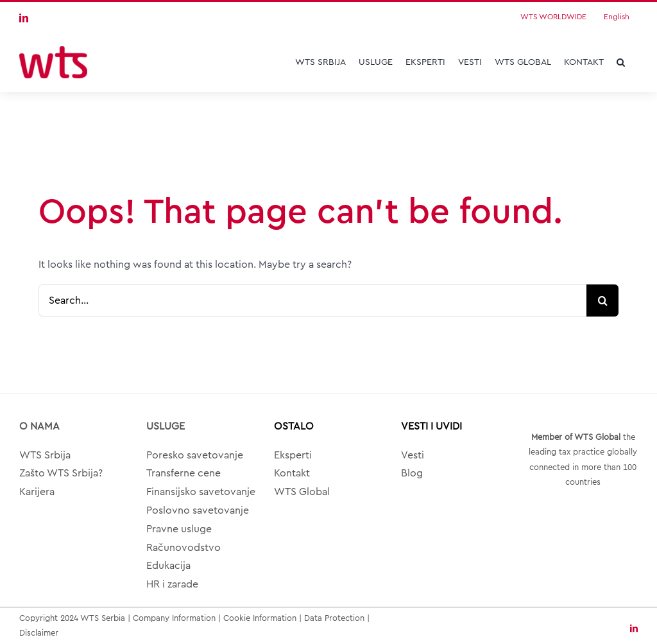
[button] (621, 62)
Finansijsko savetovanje (201, 492)
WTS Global (302, 492)
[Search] (602, 300)
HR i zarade (172, 584)
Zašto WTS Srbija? (61, 473)
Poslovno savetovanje (198, 510)
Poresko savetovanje (195, 455)
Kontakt (292, 473)
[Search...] (312, 300)
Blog (412, 473)
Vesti (413, 455)
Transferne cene (183, 473)
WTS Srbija (45, 455)
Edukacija (168, 566)
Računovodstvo (183, 548)
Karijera (37, 492)
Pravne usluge (179, 529)
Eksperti (293, 455)
